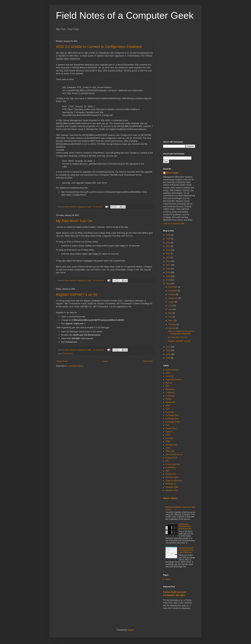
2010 (169, 350)
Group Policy (171, 428)
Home (105, 361)
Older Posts (148, 361)
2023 (169, 243)
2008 (169, 358)
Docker (169, 399)
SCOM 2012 (68, 354)
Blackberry (170, 389)
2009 (169, 354)
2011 (169, 347)
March (171, 321)
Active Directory (172, 370)
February (172, 324)
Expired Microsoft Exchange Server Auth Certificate (186, 550)
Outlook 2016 (171, 458)
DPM (168, 406)
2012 (169, 284)
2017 (169, 265)
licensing (169, 438)
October (172, 295)
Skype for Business (174, 481)
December (173, 287)
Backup (169, 383)
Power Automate (173, 464)
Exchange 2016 (172, 419)
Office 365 (170, 451)
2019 (169, 258)
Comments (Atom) (75, 366)
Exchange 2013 (172, 415)
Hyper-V (169, 432)
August (172, 302)
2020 (169, 254)
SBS (167, 471)
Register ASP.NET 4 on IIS (77, 295)
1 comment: (98, 207)
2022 (169, 246)
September (173, 298)
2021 (169, 250)
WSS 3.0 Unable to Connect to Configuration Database (99, 47)
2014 (169, 276)
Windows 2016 (172, 490)
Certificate (170, 393)
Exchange (170, 412)
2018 (169, 261)
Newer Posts (62, 361)
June (171, 309)
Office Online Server (174, 455)
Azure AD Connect (173, 380)
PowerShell (170, 467)
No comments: (99, 280)
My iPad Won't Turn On (74, 221)
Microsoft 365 (171, 445)
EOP (168, 409)
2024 (169, 239)
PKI (167, 461)
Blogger (131, 630)
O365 (168, 448)
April (171, 317)
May (170, 313)
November (173, 291)
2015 (169, 272)
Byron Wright (172, 173)
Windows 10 (171, 484)
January (172, 328)
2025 (169, 235)
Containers (170, 396)
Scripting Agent (172, 477)
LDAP (168, 435)
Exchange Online (173, 422)
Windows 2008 (172, 487)
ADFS (168, 373)
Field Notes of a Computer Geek (125, 15)
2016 (169, 269)
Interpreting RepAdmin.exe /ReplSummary (185, 526)
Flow (168, 425)
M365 (168, 441)
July (170, 306)
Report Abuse (170, 498)
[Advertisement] (179, 88)
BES (167, 386)
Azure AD (170, 376)
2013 (169, 280)
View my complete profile (174, 224)
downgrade (170, 402)
